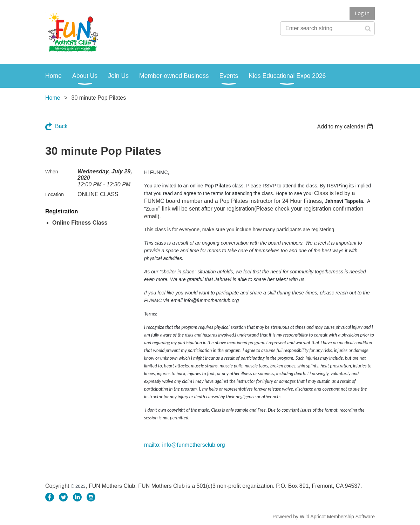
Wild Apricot (313, 517)
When (52, 172)
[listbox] (346, 127)
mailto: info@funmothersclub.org (185, 445)
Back (61, 126)
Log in (362, 13)
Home (53, 98)
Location (55, 194)
